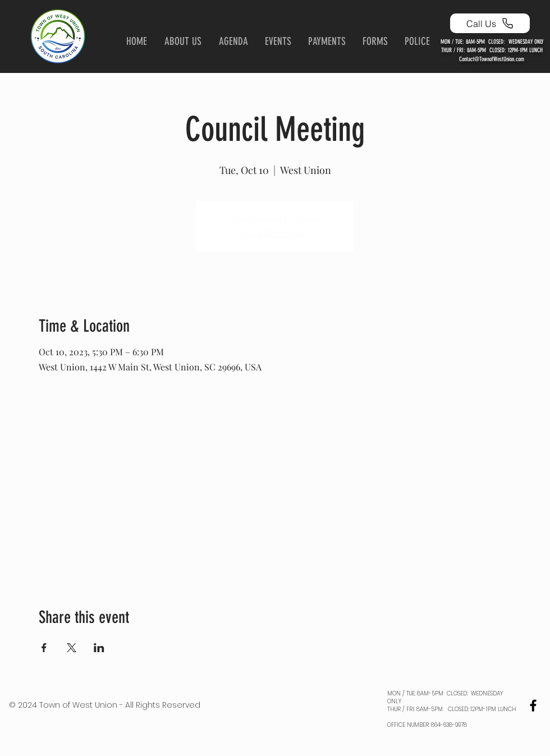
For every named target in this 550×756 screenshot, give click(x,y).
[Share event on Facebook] (44, 648)
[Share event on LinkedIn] (99, 648)
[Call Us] (490, 23)
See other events (275, 233)
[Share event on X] (72, 648)
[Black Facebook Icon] (533, 705)
